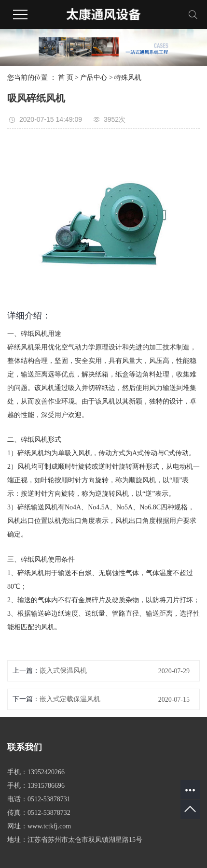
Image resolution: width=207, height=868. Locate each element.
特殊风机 (128, 78)
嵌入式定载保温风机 (70, 699)
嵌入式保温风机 (63, 671)
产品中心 (94, 78)
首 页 (66, 78)
